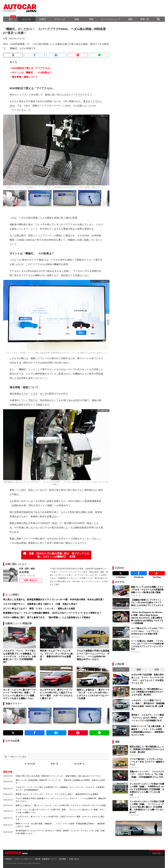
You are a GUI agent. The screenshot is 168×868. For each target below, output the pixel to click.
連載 (130, 19)
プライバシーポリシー (23, 859)
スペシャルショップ (111, 19)
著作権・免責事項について (46, 859)
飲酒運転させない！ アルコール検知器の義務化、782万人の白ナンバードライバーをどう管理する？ (52, 613)
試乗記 (43, 19)
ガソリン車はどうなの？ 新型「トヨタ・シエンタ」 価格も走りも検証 (39, 609)
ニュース (26, 19)
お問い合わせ (74, 859)
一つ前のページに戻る (17, 757)
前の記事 (31, 764)
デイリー (121, 670)
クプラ (79, 95)
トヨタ (34, 394)
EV (10, 19)
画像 (77, 19)
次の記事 (78, 764)
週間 (139, 670)
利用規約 (8, 859)
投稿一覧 (55, 764)
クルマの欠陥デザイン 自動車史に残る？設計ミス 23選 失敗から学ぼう (40, 604)
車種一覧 (145, 19)
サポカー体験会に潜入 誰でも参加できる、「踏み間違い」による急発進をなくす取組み (47, 617)
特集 (91, 19)
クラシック (60, 19)
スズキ (25, 394)
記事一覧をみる (31, 580)
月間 (156, 670)
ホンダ (43, 394)
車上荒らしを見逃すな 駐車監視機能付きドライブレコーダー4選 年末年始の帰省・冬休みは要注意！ (54, 599)
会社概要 (62, 859)
